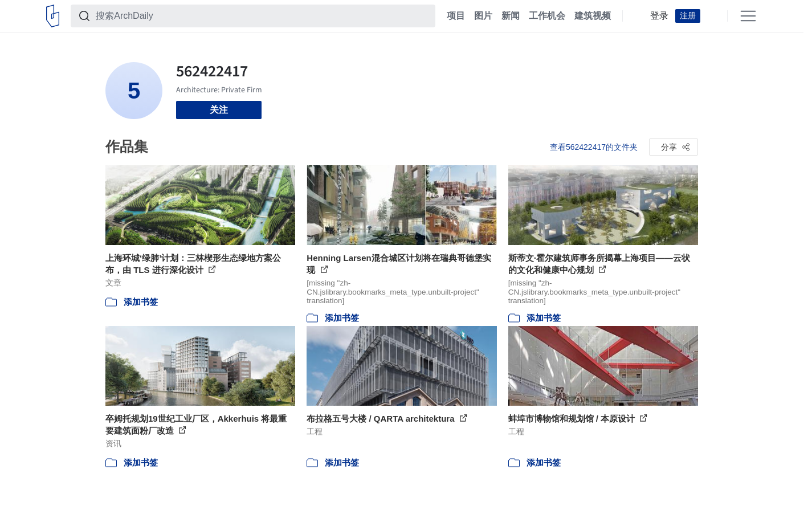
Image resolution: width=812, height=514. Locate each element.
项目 (456, 16)
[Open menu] (748, 16)
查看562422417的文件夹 (594, 147)
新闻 (511, 16)
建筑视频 (593, 16)
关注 (219, 110)
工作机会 (547, 16)
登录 (659, 16)
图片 (483, 16)
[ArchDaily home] (53, 16)
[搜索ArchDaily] (262, 16)
